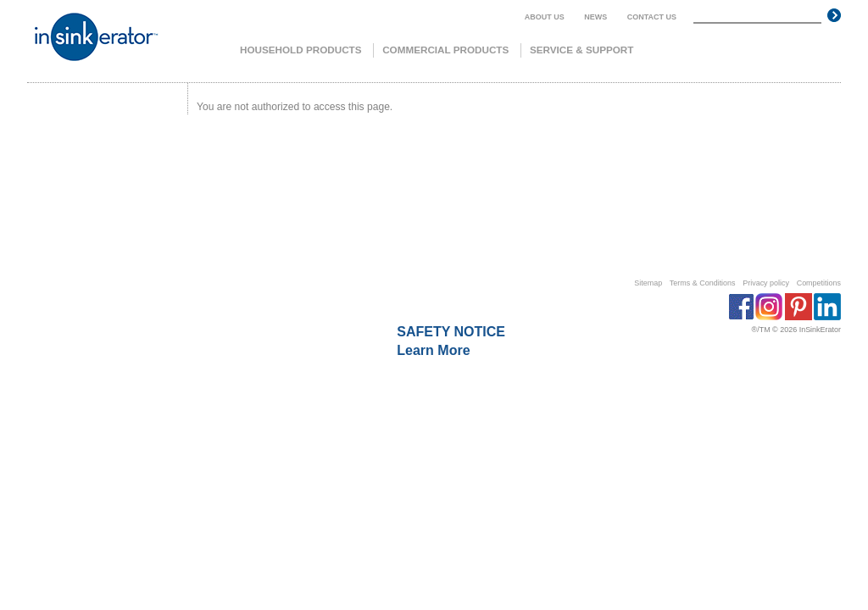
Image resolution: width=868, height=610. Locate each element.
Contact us (652, 17)
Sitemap (648, 283)
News (595, 17)
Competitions (819, 283)
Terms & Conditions (703, 283)
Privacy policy (766, 283)
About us (545, 17)
